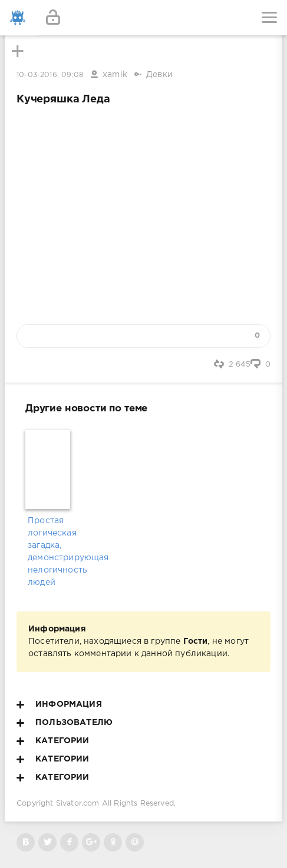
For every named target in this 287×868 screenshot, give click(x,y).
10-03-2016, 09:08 (50, 75)
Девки (159, 75)
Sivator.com (78, 804)
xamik (115, 75)
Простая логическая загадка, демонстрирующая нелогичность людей (49, 552)
